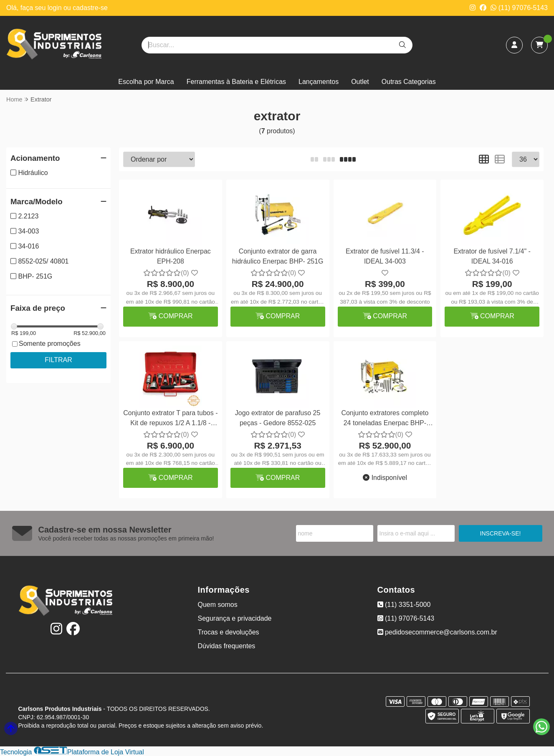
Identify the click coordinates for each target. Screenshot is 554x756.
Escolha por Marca (146, 82)
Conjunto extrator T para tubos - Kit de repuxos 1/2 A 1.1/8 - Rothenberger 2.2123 (170, 419)
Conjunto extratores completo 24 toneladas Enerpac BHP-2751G (385, 419)
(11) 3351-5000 (404, 605)
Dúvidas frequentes (227, 646)
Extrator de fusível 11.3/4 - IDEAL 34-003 (385, 256)
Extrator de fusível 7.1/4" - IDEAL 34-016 (492, 256)
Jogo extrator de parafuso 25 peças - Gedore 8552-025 (278, 418)
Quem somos (218, 605)
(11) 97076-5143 (519, 8)
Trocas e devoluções (229, 632)
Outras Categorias (409, 82)
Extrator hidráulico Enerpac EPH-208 (171, 256)
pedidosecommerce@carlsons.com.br (437, 632)
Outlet (360, 82)
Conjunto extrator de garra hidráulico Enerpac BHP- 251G (278, 256)
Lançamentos (319, 82)
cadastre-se (90, 8)
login (56, 8)
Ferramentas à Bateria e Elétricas (236, 82)
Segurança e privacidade (235, 618)
